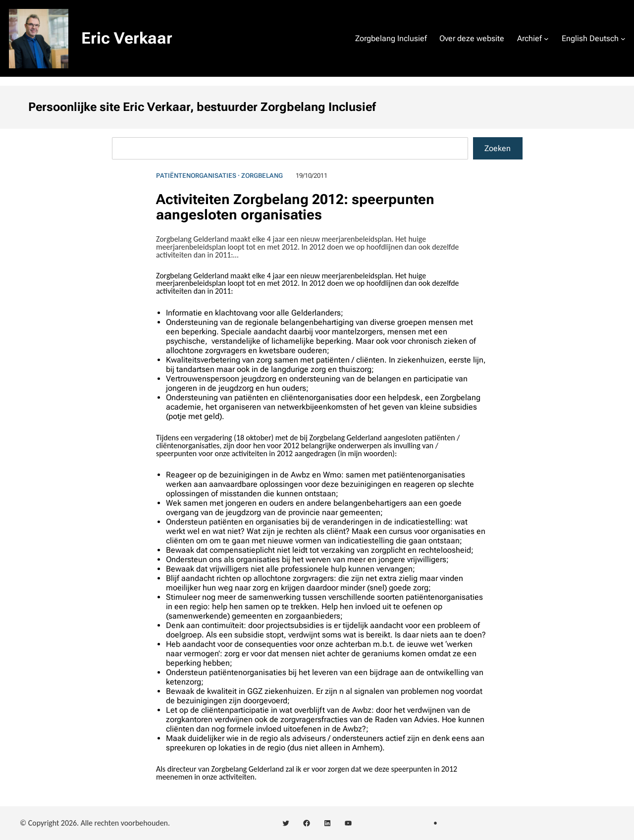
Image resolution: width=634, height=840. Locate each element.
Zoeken (498, 148)
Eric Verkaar (127, 38)
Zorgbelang (262, 176)
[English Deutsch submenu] (623, 39)
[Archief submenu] (546, 39)
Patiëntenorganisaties (196, 176)
